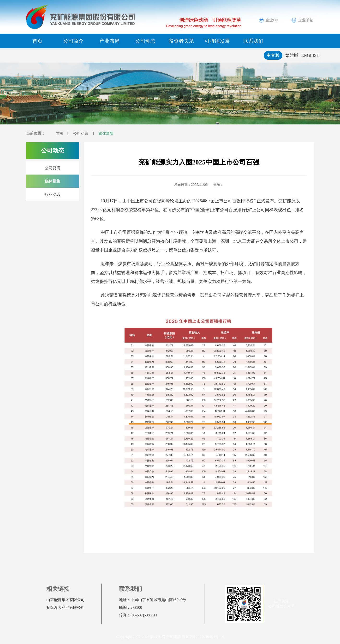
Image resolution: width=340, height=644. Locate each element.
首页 (37, 41)
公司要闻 (53, 168)
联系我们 (253, 41)
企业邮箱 (302, 20)
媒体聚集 (111, 133)
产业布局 (109, 41)
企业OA (268, 20)
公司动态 (145, 41)
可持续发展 (217, 41)
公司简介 (73, 41)
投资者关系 (181, 41)
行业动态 (53, 194)
